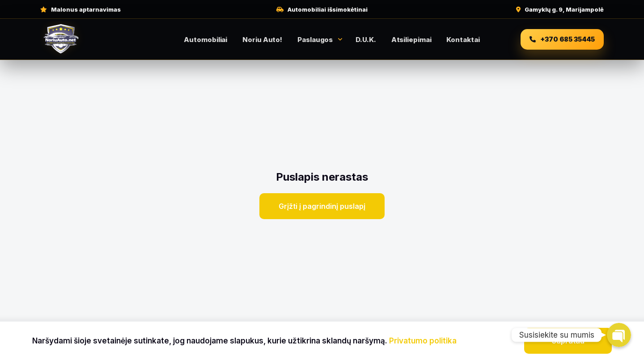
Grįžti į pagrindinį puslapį (322, 206)
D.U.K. (366, 40)
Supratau (568, 341)
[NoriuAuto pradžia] (87, 39)
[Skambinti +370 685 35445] (562, 39)
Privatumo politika (423, 341)
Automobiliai (205, 40)
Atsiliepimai (411, 40)
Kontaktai (463, 40)
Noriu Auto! (262, 40)
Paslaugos (315, 40)
